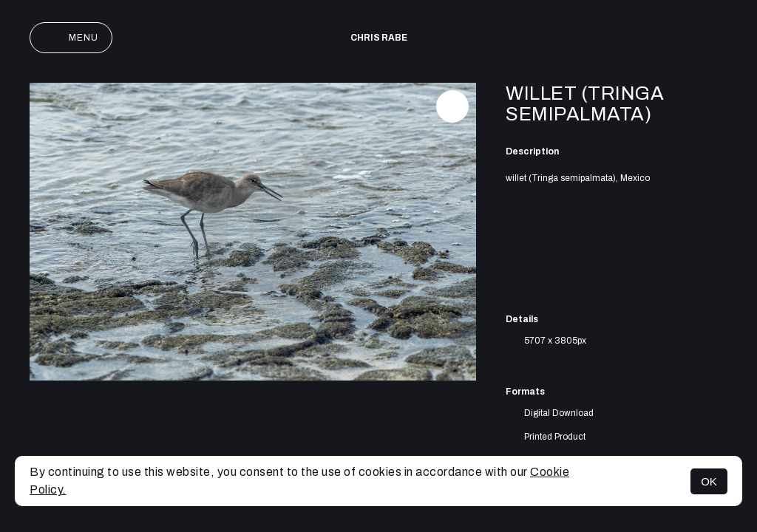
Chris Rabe (379, 38)
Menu (71, 38)
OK (709, 481)
